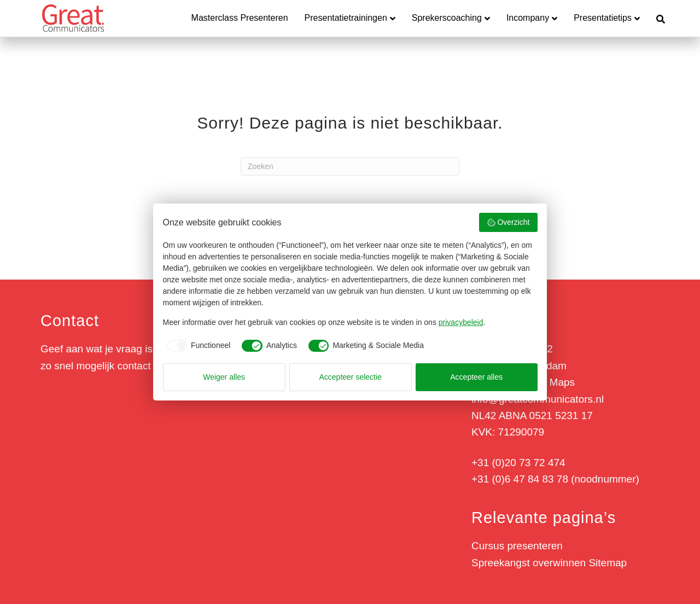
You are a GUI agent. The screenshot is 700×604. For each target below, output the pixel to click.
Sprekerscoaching (447, 18)
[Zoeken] (657, 18)
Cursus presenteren (517, 546)
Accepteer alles (476, 377)
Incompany (528, 18)
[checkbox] (197, 346)
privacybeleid (461, 322)
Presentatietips (603, 18)
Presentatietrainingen (346, 18)
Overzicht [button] (508, 223)
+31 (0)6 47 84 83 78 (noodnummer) (555, 479)
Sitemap (608, 563)
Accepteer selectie (351, 377)
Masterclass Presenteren (240, 18)
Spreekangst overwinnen (529, 563)
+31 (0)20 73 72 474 (518, 463)
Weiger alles (224, 377)
